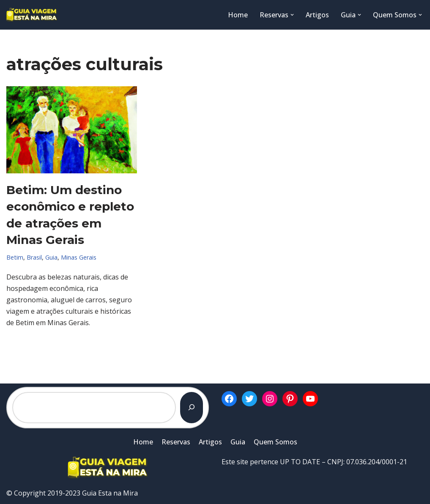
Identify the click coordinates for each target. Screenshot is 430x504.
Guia (51, 257)
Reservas (176, 442)
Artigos (317, 15)
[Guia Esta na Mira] (32, 15)
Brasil (34, 257)
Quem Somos (275, 442)
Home (238, 15)
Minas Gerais (79, 257)
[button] (292, 15)
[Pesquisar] (192, 408)
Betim (15, 257)
